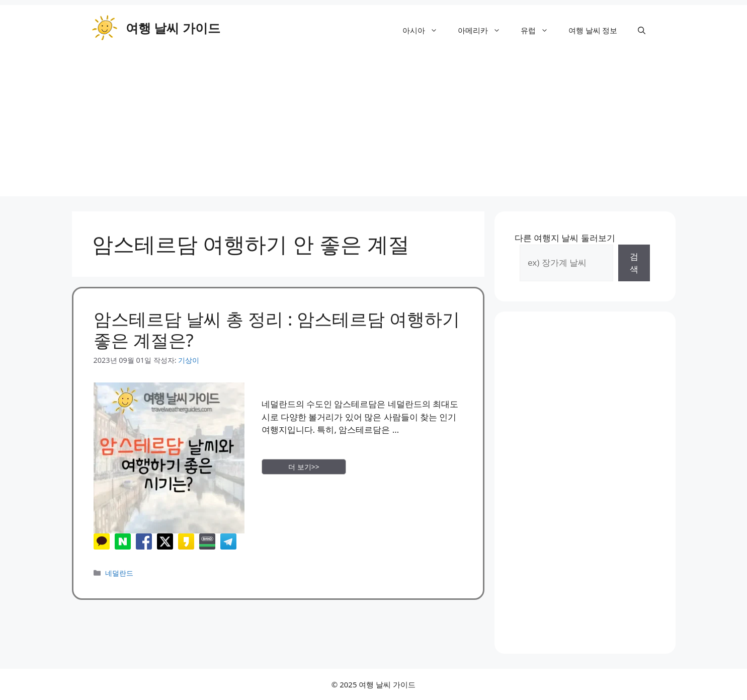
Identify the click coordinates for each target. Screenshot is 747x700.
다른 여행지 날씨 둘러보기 (565, 238)
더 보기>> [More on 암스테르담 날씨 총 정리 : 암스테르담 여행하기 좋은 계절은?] (304, 467)
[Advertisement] (374, 126)
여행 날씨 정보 (593, 30)
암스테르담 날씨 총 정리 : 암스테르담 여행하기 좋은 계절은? (277, 329)
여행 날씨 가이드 (173, 28)
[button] (642, 30)
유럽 (539, 30)
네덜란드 (119, 573)
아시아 (425, 30)
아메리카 (484, 30)
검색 (634, 263)
